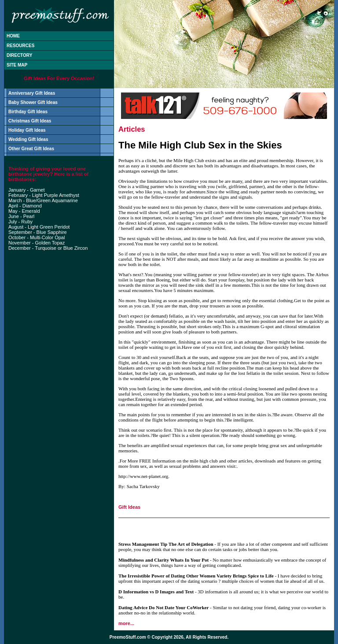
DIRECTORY (19, 55)
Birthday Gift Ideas (28, 112)
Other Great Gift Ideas (31, 149)
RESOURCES (20, 46)
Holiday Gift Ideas (27, 130)
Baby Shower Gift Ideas (33, 102)
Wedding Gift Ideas (28, 139)
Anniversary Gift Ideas (32, 93)
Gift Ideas (129, 507)
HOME (13, 36)
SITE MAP (17, 65)
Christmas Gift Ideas (30, 121)
